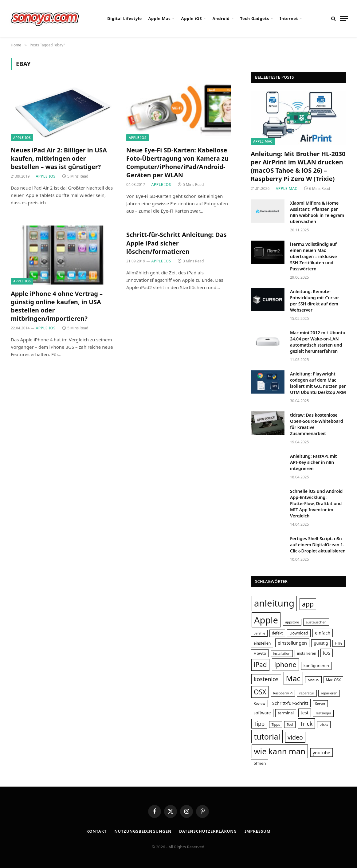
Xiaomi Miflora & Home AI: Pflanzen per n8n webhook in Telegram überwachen (317, 212)
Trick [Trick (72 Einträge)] (306, 723)
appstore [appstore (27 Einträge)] (292, 622)
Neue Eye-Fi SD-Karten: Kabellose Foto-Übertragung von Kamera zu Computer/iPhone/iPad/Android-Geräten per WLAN (177, 163)
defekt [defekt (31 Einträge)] (277, 633)
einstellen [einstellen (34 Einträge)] (262, 643)
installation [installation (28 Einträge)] (282, 653)
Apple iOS (192, 18)
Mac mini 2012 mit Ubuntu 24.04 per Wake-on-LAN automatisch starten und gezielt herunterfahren (318, 342)
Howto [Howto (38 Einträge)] (260, 653)
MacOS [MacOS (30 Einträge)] (313, 680)
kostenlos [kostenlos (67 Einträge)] (266, 679)
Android (221, 18)
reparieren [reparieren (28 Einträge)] (329, 693)
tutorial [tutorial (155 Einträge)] (267, 736)
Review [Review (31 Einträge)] (259, 703)
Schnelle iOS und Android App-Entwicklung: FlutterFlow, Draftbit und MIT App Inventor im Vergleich (316, 503)
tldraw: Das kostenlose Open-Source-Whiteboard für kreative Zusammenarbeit (316, 424)
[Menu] (344, 19)
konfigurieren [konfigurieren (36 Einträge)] (316, 666)
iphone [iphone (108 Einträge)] (285, 664)
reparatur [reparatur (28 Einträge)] (307, 693)
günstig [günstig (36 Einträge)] (321, 643)
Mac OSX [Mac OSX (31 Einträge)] (333, 680)
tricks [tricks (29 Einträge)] (324, 724)
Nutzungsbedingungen (143, 831)
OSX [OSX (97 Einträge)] (260, 692)
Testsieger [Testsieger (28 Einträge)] (323, 713)
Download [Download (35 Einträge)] (299, 633)
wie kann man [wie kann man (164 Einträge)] (280, 751)
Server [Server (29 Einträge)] (320, 703)
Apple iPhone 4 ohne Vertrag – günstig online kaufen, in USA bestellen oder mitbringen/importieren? (57, 306)
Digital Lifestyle (125, 18)
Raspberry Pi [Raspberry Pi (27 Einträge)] (283, 693)
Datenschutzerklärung (208, 831)
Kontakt (96, 831)
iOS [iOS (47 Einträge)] (327, 653)
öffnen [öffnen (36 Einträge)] (260, 763)
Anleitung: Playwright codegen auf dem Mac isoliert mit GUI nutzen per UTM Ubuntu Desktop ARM (318, 383)
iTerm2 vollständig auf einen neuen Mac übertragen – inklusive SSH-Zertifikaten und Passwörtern (314, 256)
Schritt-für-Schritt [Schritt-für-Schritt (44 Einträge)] (290, 703)
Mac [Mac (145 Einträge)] (293, 678)
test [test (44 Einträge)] (305, 713)
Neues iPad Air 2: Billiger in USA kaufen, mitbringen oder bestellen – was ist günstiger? (59, 158)
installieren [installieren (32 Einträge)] (307, 653)
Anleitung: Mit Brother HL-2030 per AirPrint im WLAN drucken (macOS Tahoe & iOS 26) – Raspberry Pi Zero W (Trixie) (298, 166)
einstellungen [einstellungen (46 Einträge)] (292, 643)
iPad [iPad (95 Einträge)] (260, 665)
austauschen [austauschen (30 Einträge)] (316, 622)
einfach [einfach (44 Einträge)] (323, 633)
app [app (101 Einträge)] (308, 604)
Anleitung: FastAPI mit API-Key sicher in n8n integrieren (314, 462)
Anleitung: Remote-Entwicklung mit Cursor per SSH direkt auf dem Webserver (315, 301)
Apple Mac (159, 18)
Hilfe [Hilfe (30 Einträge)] (339, 643)
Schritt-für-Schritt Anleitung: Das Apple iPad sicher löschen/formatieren (176, 243)
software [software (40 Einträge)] (262, 713)
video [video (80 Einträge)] (295, 737)
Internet (289, 18)
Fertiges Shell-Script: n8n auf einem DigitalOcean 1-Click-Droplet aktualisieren (318, 545)
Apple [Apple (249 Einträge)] (266, 620)
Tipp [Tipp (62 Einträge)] (259, 724)
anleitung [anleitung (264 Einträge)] (274, 603)
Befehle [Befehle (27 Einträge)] (259, 633)
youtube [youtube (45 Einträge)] (322, 752)
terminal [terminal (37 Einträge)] (286, 713)
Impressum (258, 831)
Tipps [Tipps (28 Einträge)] (276, 724)
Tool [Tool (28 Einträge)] (290, 724)
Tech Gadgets (255, 18)
